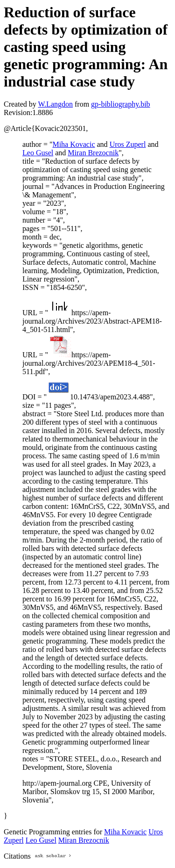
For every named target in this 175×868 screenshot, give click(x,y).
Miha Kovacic (73, 144)
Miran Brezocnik (93, 153)
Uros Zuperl (128, 144)
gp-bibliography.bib (121, 104)
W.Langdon (55, 104)
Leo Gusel (38, 153)
